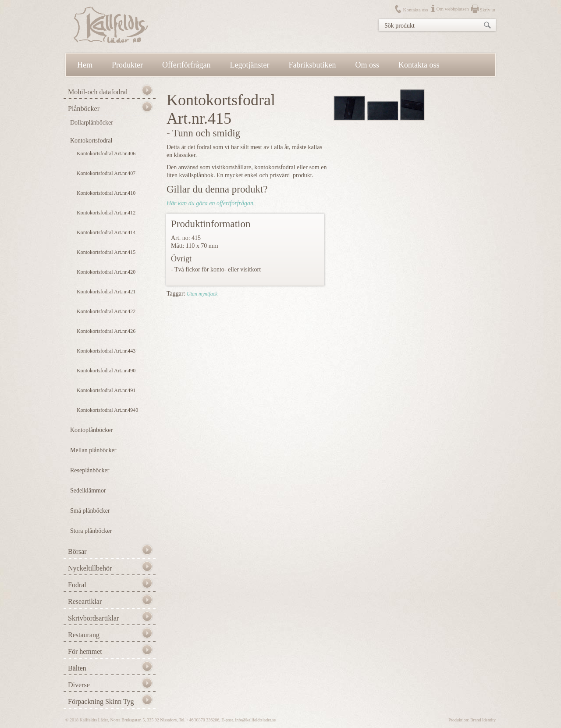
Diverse (79, 685)
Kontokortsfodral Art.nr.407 (106, 173)
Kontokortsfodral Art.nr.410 (106, 193)
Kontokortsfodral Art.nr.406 (106, 153)
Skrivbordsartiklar (93, 618)
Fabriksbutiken (312, 65)
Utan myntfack (202, 294)
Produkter (127, 65)
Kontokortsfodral (91, 141)
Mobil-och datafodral (98, 92)
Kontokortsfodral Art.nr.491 (106, 390)
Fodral (77, 585)
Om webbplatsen (453, 9)
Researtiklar (85, 601)
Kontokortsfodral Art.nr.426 (106, 331)
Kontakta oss (415, 10)
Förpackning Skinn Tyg (101, 701)
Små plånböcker (90, 511)
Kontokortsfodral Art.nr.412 (106, 213)
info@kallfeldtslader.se (255, 720)
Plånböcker (84, 109)
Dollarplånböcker (92, 123)
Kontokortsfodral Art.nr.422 (106, 311)
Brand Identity (483, 720)
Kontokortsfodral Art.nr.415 (106, 252)
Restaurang (84, 635)
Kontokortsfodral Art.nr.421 (106, 292)
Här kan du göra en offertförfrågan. (211, 203)
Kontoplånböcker (91, 430)
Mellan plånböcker (93, 450)
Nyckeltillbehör (90, 568)
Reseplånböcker (90, 470)
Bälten (77, 668)
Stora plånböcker (91, 531)
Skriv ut (488, 10)
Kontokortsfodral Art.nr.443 (106, 351)
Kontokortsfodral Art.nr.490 (106, 371)
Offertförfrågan (186, 65)
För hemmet (85, 651)
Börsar (77, 551)
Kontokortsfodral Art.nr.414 (106, 232)
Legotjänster (250, 65)
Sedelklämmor (88, 491)
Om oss (367, 65)
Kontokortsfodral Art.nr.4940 (107, 410)
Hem (85, 65)
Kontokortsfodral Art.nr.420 (106, 272)
